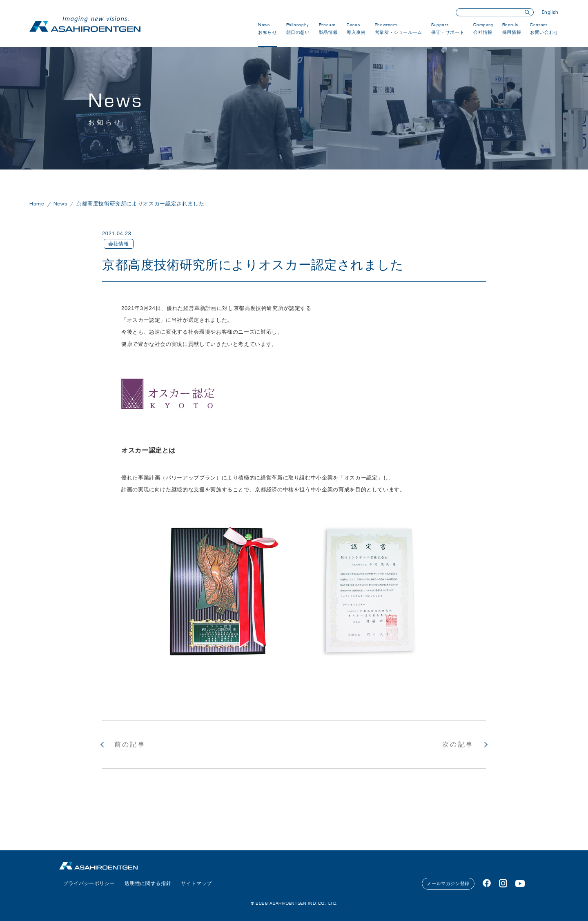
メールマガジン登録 (448, 883)
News (268, 29)
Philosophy (298, 29)
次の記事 (458, 744)
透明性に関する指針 (148, 883)
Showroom (399, 29)
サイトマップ (196, 883)
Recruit (512, 29)
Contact (544, 29)
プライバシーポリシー (89, 883)
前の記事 (130, 744)
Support (448, 29)
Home (37, 204)
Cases (356, 29)
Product (329, 29)
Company (483, 29)
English (550, 12)
